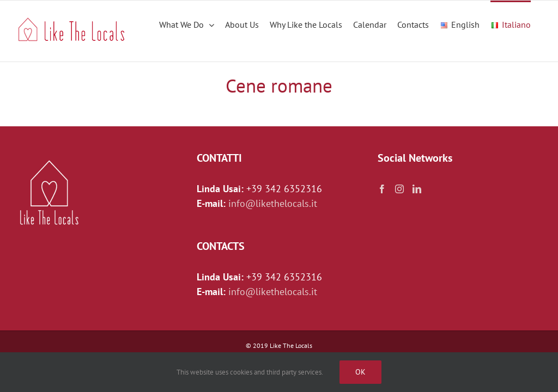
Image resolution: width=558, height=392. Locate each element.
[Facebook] (382, 189)
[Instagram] (399, 189)
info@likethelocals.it (273, 203)
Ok (360, 372)
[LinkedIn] (417, 189)
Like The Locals (291, 345)
